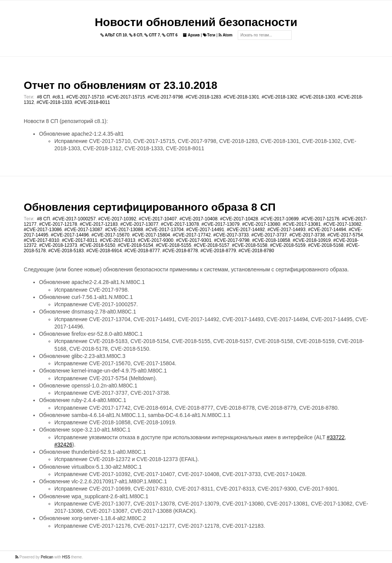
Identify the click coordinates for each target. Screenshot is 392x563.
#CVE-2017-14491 (205, 230)
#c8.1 (58, 97)
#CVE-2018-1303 (318, 97)
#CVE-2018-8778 (180, 251)
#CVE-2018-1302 (279, 97)
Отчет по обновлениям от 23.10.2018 (120, 85)
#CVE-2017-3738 (307, 235)
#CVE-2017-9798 (165, 97)
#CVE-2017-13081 (302, 224)
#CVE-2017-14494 (327, 230)
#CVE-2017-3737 (269, 235)
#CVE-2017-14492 (246, 230)
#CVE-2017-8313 (118, 240)
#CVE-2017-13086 (43, 230)
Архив (191, 35)
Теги (209, 35)
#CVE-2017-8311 (79, 240)
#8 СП (43, 97)
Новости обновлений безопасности (196, 22)
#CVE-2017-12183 (99, 224)
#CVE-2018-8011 (92, 102)
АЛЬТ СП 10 (114, 35)
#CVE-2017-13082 (342, 224)
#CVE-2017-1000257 (74, 219)
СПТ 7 (152, 35)
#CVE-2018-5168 (326, 245)
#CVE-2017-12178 (58, 224)
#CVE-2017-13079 (220, 224)
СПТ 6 (170, 35)
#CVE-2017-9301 (194, 240)
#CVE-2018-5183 (66, 251)
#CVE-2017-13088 (124, 230)
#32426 (63, 445)
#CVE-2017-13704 (164, 230)
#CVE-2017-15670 (110, 235)
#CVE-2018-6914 (104, 251)
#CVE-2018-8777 (142, 251)
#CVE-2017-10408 (198, 219)
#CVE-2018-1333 (54, 102)
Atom (225, 35)
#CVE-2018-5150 (97, 245)
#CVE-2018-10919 (312, 240)
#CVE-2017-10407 (158, 219)
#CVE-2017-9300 (156, 240)
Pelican (47, 557)
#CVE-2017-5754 (345, 235)
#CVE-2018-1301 (241, 97)
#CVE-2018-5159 (288, 245)
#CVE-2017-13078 (180, 224)
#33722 (336, 437)
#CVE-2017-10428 (239, 219)
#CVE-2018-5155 (174, 245)
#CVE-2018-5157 (212, 245)
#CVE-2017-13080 (261, 224)
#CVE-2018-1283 (203, 97)
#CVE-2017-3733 (231, 235)
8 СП (136, 35)
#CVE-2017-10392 (117, 219)
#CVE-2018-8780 (256, 251)
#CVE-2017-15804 (151, 235)
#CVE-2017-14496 (70, 235)
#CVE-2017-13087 (83, 230)
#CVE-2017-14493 (286, 230)
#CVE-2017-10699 (280, 219)
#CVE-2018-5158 (250, 245)
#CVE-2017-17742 (192, 235)
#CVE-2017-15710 (85, 97)
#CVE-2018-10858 (271, 240)
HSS (66, 557)
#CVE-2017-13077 (139, 224)
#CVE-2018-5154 (136, 245)
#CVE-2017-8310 (42, 240)
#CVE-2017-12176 (320, 219)
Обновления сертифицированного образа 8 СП (150, 207)
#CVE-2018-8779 (218, 251)
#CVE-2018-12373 (58, 245)
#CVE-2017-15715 (126, 97)
